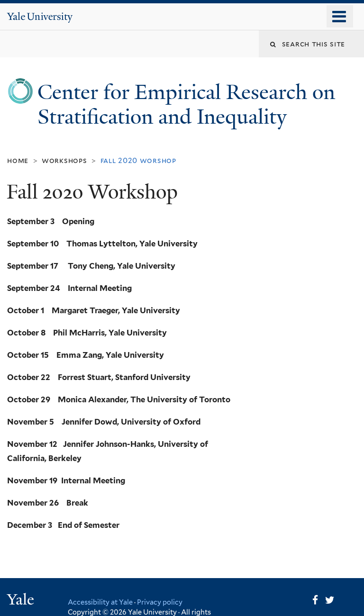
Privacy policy (160, 602)
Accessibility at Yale (100, 602)
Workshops (64, 160)
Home (18, 160)
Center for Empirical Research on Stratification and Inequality (186, 104)
